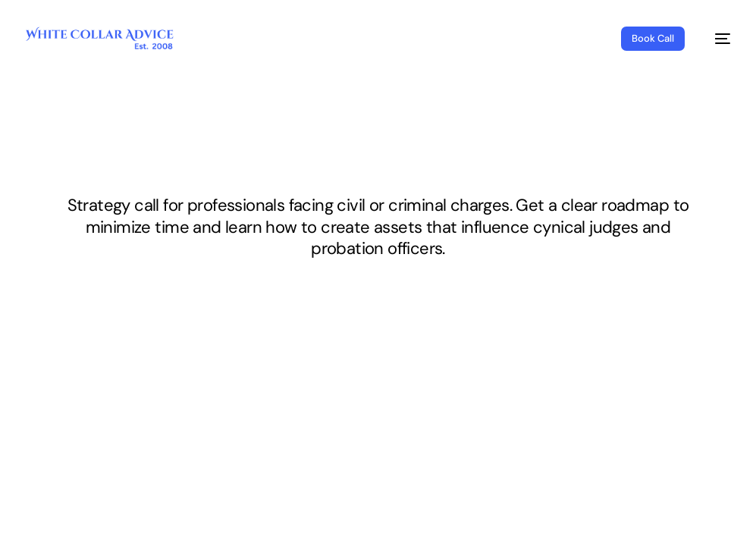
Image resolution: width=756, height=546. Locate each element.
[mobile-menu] (715, 39)
